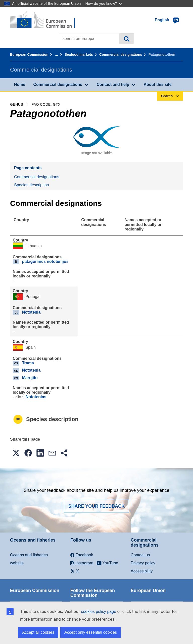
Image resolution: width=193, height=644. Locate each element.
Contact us (140, 555)
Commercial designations (121, 54)
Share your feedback (97, 506)
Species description (32, 185)
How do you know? (104, 3)
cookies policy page (99, 611)
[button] (16, 453)
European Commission (29, 54)
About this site (157, 84)
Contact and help (113, 84)
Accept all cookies (38, 632)
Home (20, 84)
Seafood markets (79, 54)
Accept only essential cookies (91, 632)
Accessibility (142, 571)
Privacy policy (143, 563)
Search (127, 39)
